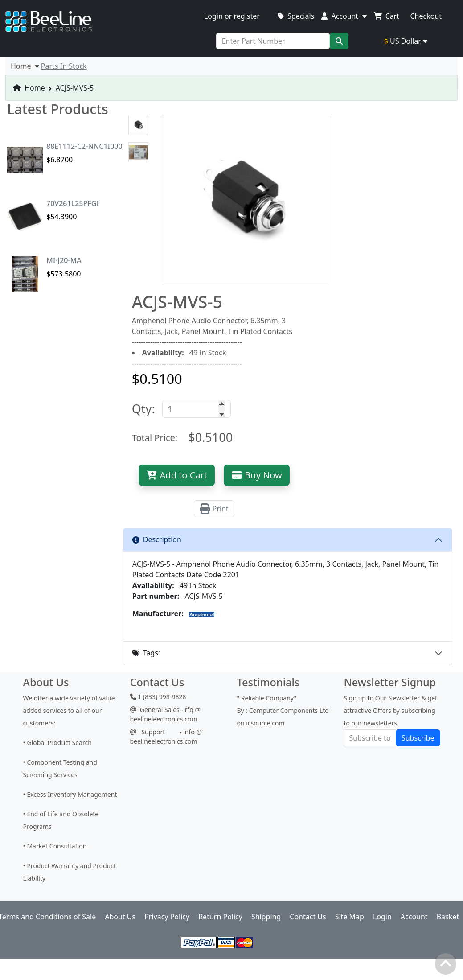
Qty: (143, 409)
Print (214, 509)
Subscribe (418, 738)
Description (157, 539)
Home (29, 88)
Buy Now (257, 475)
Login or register (232, 16)
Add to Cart (177, 475)
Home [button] (25, 66)
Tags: (146, 653)
